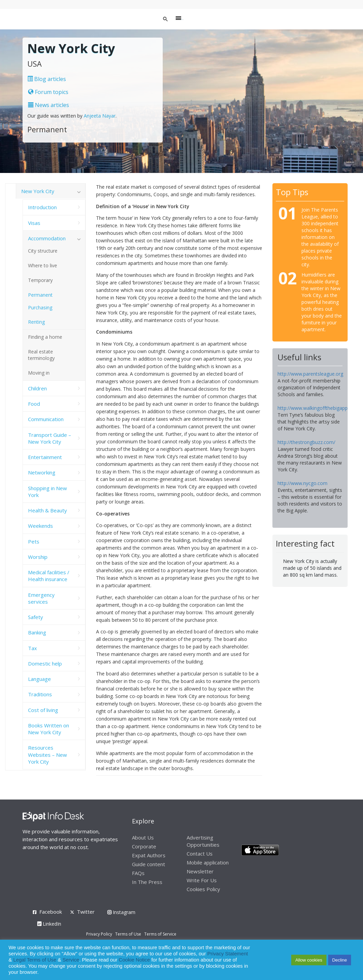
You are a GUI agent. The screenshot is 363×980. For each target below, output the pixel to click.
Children (37, 388)
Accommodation (47, 238)
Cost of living (43, 710)
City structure (43, 251)
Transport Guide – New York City (50, 438)
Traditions (40, 694)
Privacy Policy (99, 934)
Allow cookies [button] (309, 960)
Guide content (149, 864)
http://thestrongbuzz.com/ (306, 442)
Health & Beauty (48, 510)
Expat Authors (149, 855)
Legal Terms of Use (35, 960)
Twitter (86, 912)
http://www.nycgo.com (302, 483)
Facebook (51, 912)
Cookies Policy (203, 889)
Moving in (39, 373)
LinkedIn (49, 924)
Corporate (144, 846)
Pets (34, 541)
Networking (42, 472)
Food (34, 404)
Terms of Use (128, 934)
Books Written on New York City (49, 729)
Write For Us (202, 880)
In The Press (147, 882)
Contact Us (200, 854)
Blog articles (47, 79)
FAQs (138, 873)
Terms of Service (160, 934)
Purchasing (40, 307)
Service (71, 960)
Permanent (40, 295)
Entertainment (45, 457)
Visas (34, 223)
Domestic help (45, 663)
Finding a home (45, 337)
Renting (36, 322)
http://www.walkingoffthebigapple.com (320, 408)
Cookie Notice (134, 960)
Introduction (42, 207)
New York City (38, 191)
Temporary (40, 280)
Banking (37, 632)
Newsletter (200, 871)
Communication (46, 419)
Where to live (43, 265)
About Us (143, 837)
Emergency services (41, 598)
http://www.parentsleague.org (310, 374)
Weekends (41, 526)
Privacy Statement (227, 954)
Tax (32, 648)
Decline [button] (340, 960)
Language (39, 679)
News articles (49, 105)
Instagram (121, 912)
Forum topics (48, 92)
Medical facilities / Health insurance (49, 576)
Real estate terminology (41, 355)
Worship (38, 557)
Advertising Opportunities (203, 841)
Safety (36, 617)
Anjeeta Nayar (100, 116)
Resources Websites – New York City (48, 755)
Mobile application (208, 862)
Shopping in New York (48, 492)
